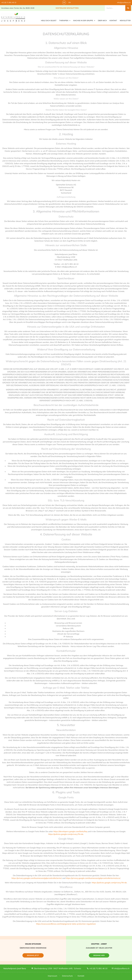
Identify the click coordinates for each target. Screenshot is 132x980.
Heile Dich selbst (49, 21)
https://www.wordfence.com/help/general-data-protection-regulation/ (66, 924)
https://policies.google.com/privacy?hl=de (66, 834)
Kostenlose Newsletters (67, 8)
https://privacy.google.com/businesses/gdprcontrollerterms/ (37, 878)
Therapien (65, 21)
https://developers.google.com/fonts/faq (70, 831)
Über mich (102, 21)
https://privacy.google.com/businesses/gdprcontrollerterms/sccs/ (93, 878)
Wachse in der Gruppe (84, 21)
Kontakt (113, 21)
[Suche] (128, 8)
